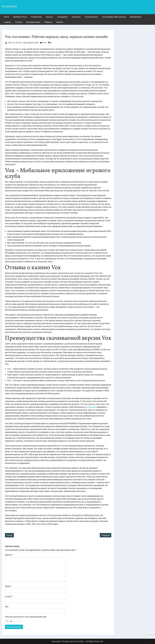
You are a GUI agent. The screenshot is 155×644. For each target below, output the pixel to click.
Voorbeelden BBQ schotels (114, 17)
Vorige (9, 535)
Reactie (9, 555)
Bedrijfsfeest (136, 17)
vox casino (91, 407)
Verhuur (49, 17)
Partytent (76, 17)
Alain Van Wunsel (15, 43)
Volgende (106, 535)
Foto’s (6, 17)
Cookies (7, 22)
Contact (19, 22)
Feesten (60, 22)
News (45, 43)
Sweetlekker (10, 7)
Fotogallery (63, 17)
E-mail (9, 596)
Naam (8, 586)
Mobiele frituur (20, 17)
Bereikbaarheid (33, 22)
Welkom (48, 22)
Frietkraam (36, 17)
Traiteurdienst (91, 17)
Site (7, 606)
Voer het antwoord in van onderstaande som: (26, 617)
